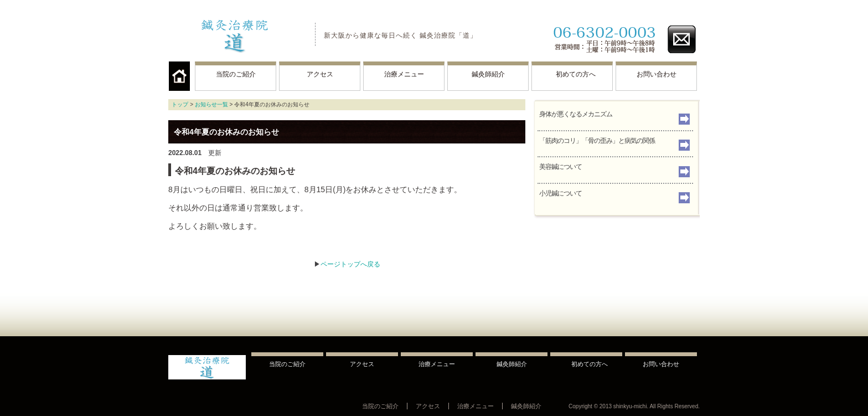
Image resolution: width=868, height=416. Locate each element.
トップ (180, 104)
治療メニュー (404, 74)
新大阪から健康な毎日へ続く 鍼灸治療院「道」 (401, 35)
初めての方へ (572, 74)
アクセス (320, 74)
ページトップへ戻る (350, 264)
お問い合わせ (657, 74)
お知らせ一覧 (211, 104)
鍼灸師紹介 (488, 74)
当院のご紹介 (236, 74)
